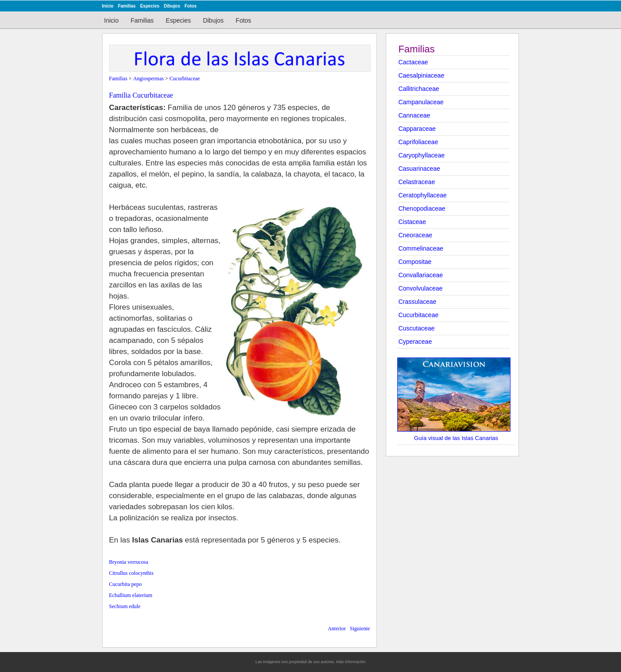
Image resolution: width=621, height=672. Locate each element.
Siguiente (360, 629)
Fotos (191, 6)
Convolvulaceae (420, 288)
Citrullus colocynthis (131, 573)
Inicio (108, 6)
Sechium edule (125, 606)
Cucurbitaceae (418, 315)
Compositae (415, 262)
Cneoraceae (415, 235)
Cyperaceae (415, 342)
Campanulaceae (421, 102)
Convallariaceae (420, 275)
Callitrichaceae (419, 89)
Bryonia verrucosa (129, 562)
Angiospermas (148, 79)
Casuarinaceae (419, 169)
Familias (127, 6)
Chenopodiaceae (422, 208)
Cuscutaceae (416, 328)
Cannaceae (414, 115)
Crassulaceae (417, 302)
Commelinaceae (421, 248)
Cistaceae (412, 222)
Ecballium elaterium (131, 595)
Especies (150, 6)
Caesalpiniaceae (421, 75)
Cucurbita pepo (126, 584)
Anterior (337, 629)
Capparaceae (417, 129)
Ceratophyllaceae (422, 195)
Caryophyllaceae (421, 155)
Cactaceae (413, 62)
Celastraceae (417, 182)
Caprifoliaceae (418, 142)
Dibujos (172, 6)
